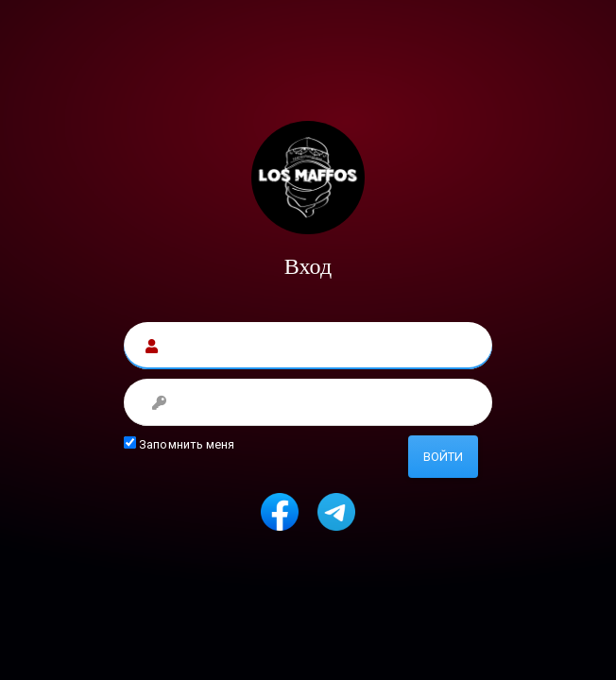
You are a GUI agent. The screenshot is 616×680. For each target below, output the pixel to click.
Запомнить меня (180, 444)
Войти (444, 457)
